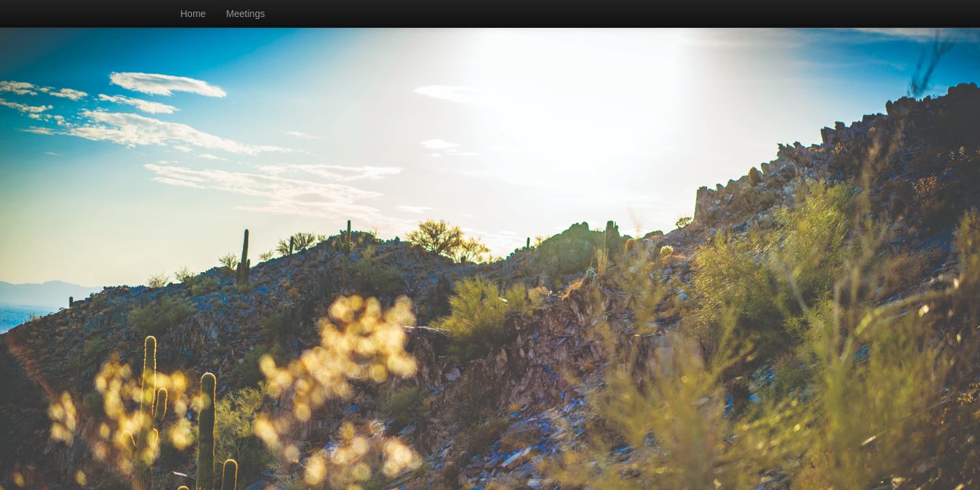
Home (193, 14)
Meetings (245, 14)
